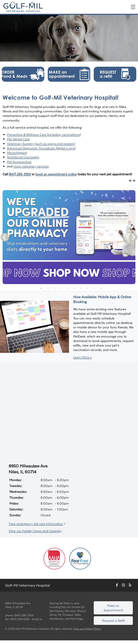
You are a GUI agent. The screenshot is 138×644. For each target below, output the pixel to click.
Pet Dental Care (18, 139)
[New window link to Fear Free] (80, 558)
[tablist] (69, 288)
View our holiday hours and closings (35, 531)
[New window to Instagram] (123, 585)
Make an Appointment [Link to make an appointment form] (113, 608)
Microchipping (17, 152)
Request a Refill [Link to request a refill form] (113, 620)
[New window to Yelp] (130, 585)
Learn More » (82, 357)
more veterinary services (31, 166)
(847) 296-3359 (20, 174)
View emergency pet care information (36, 524)
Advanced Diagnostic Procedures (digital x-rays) (41, 148)
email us (37, 619)
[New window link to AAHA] (54, 558)
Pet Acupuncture (19, 162)
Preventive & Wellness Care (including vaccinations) (44, 134)
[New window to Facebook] (117, 585)
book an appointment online (56, 174)
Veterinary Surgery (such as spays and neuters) (41, 144)
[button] (23, 74)
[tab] (41, 288)
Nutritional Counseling (23, 157)
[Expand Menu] (133, 7)
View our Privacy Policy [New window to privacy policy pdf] (87, 629)
